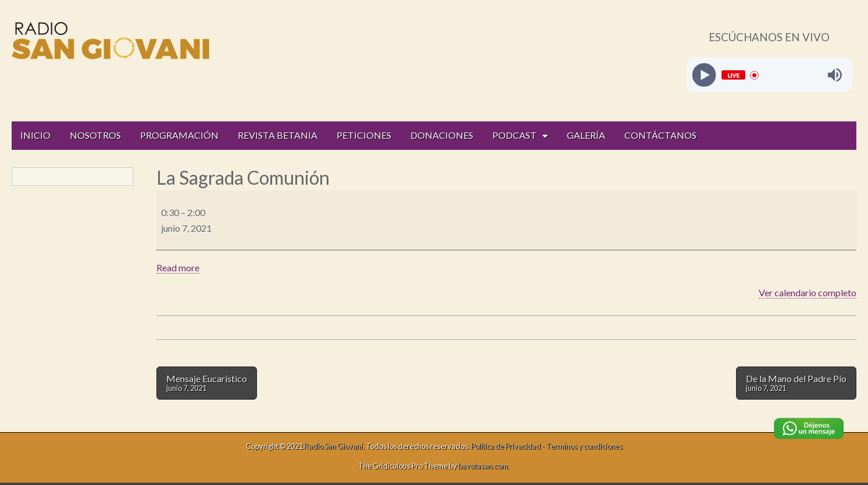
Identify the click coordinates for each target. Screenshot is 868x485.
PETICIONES (364, 135)
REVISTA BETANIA (278, 135)
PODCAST (515, 135)
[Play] (704, 75)
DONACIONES (442, 135)
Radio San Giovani (333, 446)
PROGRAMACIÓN (179, 135)
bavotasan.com (483, 466)
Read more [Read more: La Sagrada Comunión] (178, 267)
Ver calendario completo (808, 292)
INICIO (35, 135)
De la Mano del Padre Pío (796, 383)
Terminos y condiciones (584, 446)
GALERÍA (586, 135)
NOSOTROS (95, 135)
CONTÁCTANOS (660, 135)
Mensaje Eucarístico (207, 383)
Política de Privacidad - (508, 446)
